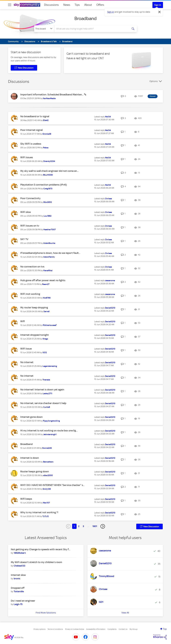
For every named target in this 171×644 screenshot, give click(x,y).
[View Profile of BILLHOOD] (48, 175)
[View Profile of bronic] (17, 579)
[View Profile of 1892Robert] (20, 553)
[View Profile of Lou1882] (48, 216)
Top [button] (165, 629)
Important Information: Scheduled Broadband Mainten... (52, 95)
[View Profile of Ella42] (46, 120)
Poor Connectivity (30, 198)
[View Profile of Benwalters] (48, 462)
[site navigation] (10, 5)
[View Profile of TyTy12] (46, 516)
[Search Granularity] (44, 29)
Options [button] (154, 81)
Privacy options (39, 629)
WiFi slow (26, 212)
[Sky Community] (27, 5)
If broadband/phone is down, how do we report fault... (50, 253)
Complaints (112, 629)
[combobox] (91, 29)
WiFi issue (26, 349)
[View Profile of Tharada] (46, 380)
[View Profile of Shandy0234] (49, 161)
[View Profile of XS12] (45, 353)
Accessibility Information (96, 629)
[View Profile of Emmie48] (47, 134)
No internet (27, 362)
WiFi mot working (30, 294)
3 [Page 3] (83, 526)
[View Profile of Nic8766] (47, 298)
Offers (100, 5)
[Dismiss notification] (160, 12)
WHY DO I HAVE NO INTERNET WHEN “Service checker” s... (52, 485)
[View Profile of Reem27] (46, 284)
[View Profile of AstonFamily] (49, 257)
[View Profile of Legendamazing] (50, 366)
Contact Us (123, 629)
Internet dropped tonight (35, 335)
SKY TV (24, 239)
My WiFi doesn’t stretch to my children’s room (36, 562)
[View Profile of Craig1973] (48, 189)
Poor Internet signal (31, 130)
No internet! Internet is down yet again (42, 390)
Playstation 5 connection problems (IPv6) (44, 185)
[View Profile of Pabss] (46, 148)
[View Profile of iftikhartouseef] (50, 325)
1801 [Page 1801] (95, 526)
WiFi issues (27, 157)
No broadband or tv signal (35, 116)
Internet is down (30, 458)
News (67, 5)
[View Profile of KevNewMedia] (49, 98)
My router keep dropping (34, 308)
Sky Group (133, 629)
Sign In (158, 5)
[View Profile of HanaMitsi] (48, 271)
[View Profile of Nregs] (45, 339)
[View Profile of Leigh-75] (18, 604)
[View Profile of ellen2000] (48, 475)
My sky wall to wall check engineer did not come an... (49, 171)
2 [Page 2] (79, 526)
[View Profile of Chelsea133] (20, 566)
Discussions (51, 5)
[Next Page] (103, 526)
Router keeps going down (35, 471)
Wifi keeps (26, 499)
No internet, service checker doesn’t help (43, 403)
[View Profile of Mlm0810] (48, 202)
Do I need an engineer (23, 601)
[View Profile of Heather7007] (50, 230)
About (88, 5)
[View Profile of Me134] (108, 117)
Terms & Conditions (55, 629)
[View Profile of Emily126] (47, 489)
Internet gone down (31, 417)
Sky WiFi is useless (31, 144)
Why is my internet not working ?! (39, 512)
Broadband (85, 18)
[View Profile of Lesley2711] (47, 393)
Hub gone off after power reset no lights (43, 280)
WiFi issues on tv (30, 226)
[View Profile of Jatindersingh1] (50, 434)
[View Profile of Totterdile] (19, 591)
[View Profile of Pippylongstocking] (51, 421)
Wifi (23, 321)
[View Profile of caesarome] (110, 281)
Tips (77, 5)
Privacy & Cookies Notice (75, 629)
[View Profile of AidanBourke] (49, 243)
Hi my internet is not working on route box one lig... (49, 431)
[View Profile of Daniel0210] (110, 308)
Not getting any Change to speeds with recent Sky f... (41, 549)
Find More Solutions (46, 613)
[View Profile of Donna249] (47, 448)
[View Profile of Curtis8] (47, 407)
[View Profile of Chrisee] (108, 199)
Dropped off (18, 588)
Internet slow (18, 575)
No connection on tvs (32, 267)
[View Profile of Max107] (46, 503)
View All (125, 613)
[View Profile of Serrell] (47, 311)
